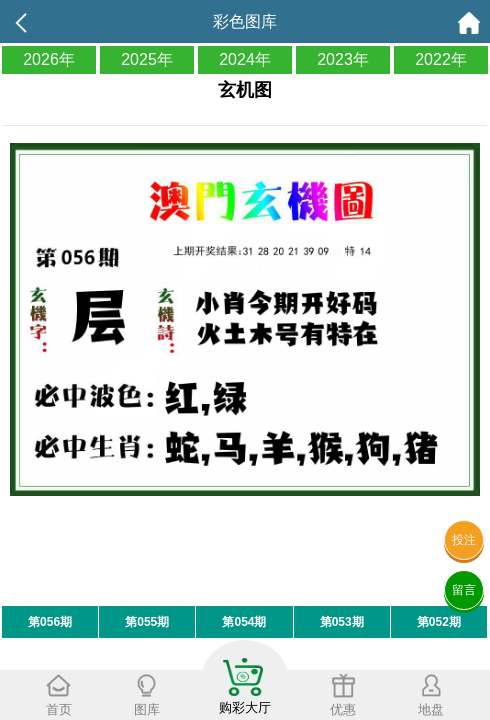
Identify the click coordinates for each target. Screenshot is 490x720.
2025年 (147, 59)
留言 (464, 590)
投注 (464, 540)
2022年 (441, 59)
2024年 (245, 59)
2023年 (343, 59)
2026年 (49, 59)
